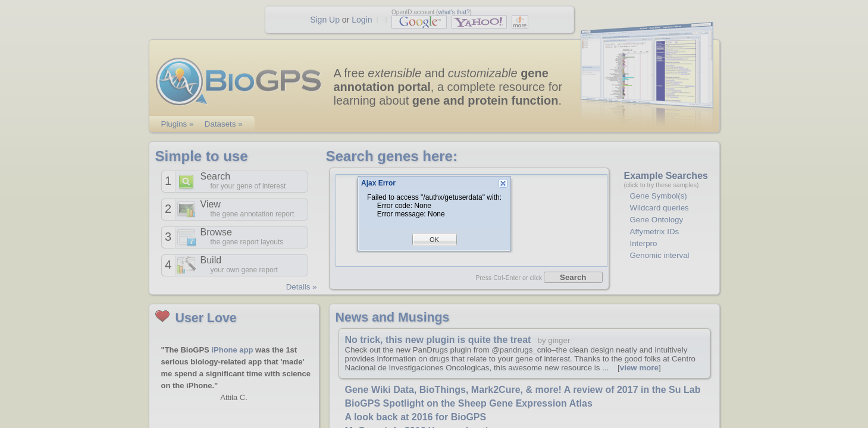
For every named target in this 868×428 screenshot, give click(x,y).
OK (434, 240)
